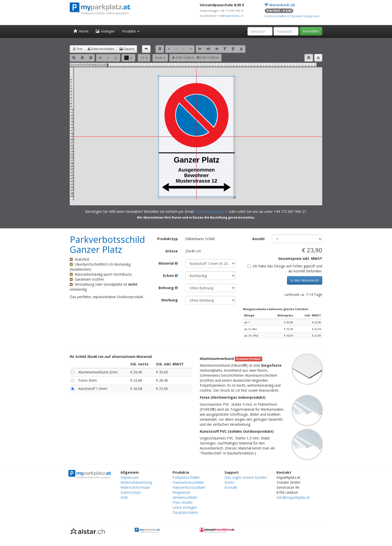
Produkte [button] (131, 31)
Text (77, 49)
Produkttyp (167, 239)
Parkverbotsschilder (188, 482)
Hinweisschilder (185, 497)
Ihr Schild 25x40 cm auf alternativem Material (111, 357)
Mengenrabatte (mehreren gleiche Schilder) (276, 309)
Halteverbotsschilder (189, 487)
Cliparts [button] (127, 49)
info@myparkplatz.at (231, 16)
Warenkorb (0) (280, 5)
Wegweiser (181, 492)
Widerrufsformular (135, 487)
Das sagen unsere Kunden (246, 477)
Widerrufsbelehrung (136, 482)
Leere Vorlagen (185, 507)
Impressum (130, 477)
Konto (229, 482)
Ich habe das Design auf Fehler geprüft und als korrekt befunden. (285, 268)
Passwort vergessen (304, 16)
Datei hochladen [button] (101, 49)
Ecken (170, 276)
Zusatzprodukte (185, 512)
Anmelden (311, 31)
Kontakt (231, 487)
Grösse (171, 251)
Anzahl (258, 239)
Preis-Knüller (183, 502)
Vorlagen (105, 31)
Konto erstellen (276, 16)
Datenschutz (131, 492)
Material (168, 263)
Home (81, 31)
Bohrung (168, 288)
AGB (124, 497)
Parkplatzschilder (186, 477)
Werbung (169, 300)
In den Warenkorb (305, 280)
